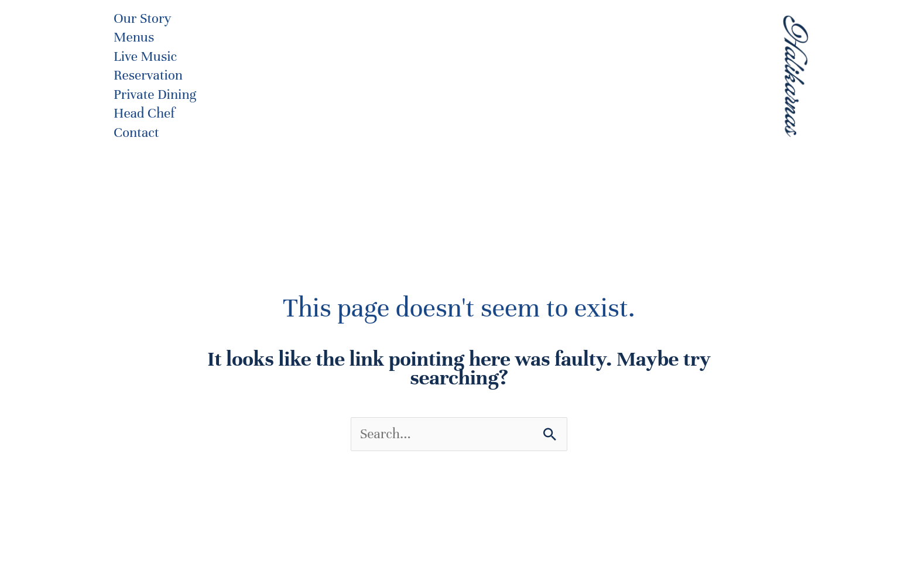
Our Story (143, 18)
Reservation (148, 75)
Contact (136, 133)
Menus (134, 37)
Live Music (145, 56)
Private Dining (155, 94)
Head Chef (144, 113)
